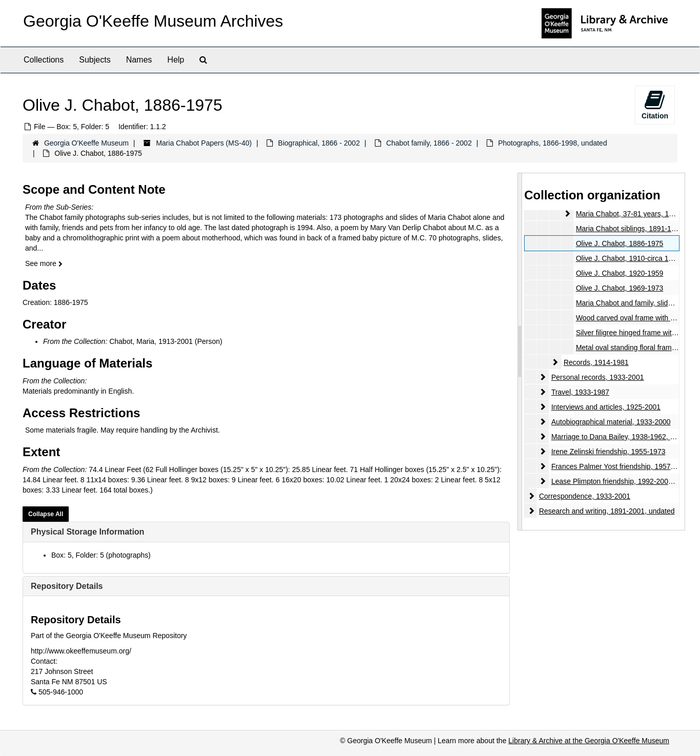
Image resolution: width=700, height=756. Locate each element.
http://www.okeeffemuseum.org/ (81, 651)
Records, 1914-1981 (596, 362)
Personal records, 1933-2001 (598, 377)
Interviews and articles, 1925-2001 (606, 407)
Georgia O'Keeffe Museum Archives (153, 21)
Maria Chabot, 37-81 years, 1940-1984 (637, 214)
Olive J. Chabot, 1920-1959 (619, 273)
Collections (44, 60)
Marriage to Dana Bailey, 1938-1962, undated (624, 437)
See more (44, 263)
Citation (655, 105)
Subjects (95, 60)
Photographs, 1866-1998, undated (553, 143)
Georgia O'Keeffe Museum (86, 143)
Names (139, 60)
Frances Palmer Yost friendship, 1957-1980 (620, 466)
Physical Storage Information (87, 532)
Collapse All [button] (46, 514)
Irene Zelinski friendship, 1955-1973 (608, 452)
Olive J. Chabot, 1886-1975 (619, 243)
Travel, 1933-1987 (580, 392)
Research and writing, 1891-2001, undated (607, 511)
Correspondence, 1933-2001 (585, 496)
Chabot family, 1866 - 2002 (429, 143)
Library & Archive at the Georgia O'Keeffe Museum (589, 741)
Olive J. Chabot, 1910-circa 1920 (628, 258)
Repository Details (67, 586)
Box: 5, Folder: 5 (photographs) (101, 555)
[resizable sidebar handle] (520, 351)
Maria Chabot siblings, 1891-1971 (629, 229)
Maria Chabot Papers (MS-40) (204, 143)
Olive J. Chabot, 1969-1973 (619, 288)
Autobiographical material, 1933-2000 (611, 422)
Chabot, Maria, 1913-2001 (151, 341)
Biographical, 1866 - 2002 (319, 143)
